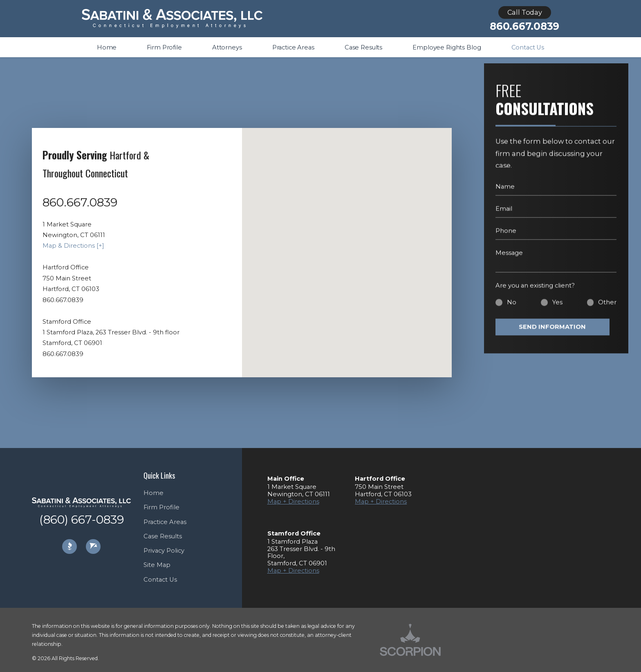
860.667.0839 (524, 26)
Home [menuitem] (107, 47)
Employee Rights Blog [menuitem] (447, 47)
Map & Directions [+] (73, 246)
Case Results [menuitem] (363, 47)
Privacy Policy (164, 551)
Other (607, 308)
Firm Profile (161, 507)
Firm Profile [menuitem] (164, 47)
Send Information (552, 333)
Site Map (157, 565)
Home (154, 493)
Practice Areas (165, 522)
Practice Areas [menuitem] (293, 47)
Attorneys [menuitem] (227, 47)
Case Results (163, 536)
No (512, 308)
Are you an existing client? (535, 291)
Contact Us (160, 580)
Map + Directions (293, 502)
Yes (557, 308)
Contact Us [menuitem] (528, 47)
